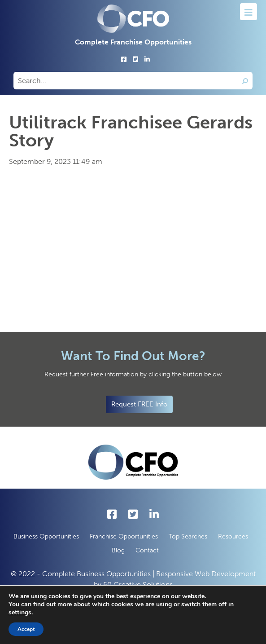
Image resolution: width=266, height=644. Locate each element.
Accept (26, 629)
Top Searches (188, 536)
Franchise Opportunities (124, 536)
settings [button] (20, 612)
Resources (233, 536)
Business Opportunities (46, 536)
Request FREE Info (139, 404)
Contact (147, 550)
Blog (118, 550)
